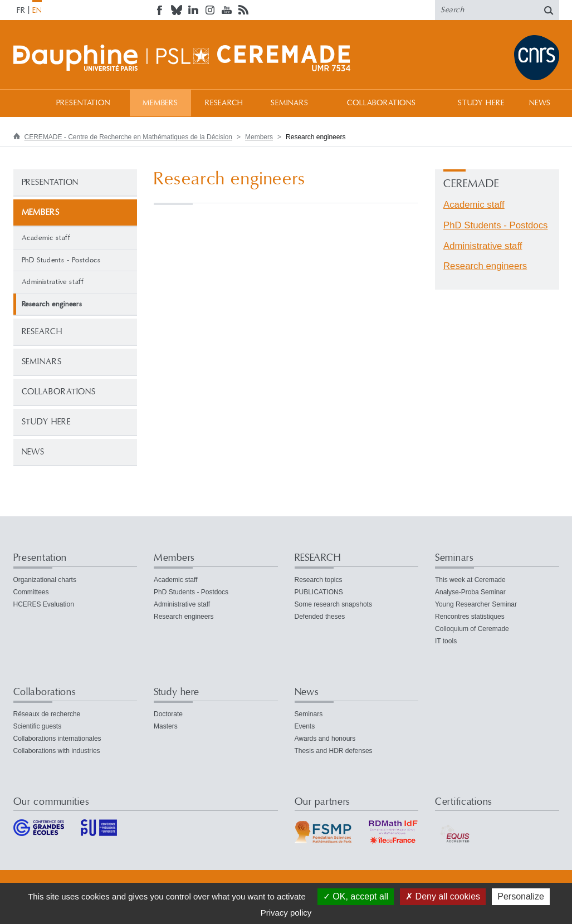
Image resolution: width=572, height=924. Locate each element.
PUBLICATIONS (319, 592)
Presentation (83, 103)
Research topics (319, 580)
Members (160, 103)
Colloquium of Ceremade (472, 629)
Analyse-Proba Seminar (470, 592)
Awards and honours (325, 739)
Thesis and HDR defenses (334, 751)
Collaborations (382, 103)
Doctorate (168, 714)
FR (21, 11)
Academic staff (46, 238)
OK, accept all (356, 896)
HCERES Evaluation (44, 604)
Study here (481, 103)
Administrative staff (53, 282)
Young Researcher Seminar (476, 604)
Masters (166, 726)
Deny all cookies (443, 896)
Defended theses (320, 617)
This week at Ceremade (470, 580)
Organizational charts (45, 580)
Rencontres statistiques (470, 617)
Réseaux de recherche (47, 714)
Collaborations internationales (57, 739)
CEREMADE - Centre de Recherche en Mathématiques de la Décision (129, 137)
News (540, 103)
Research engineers (485, 266)
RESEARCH (224, 103)
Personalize (521, 896)
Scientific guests (38, 726)
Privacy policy (286, 913)
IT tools (446, 641)
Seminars (290, 103)
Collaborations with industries (57, 751)
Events (305, 726)
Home (25, 103)
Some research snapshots (333, 604)
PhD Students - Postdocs (61, 260)
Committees (31, 592)
